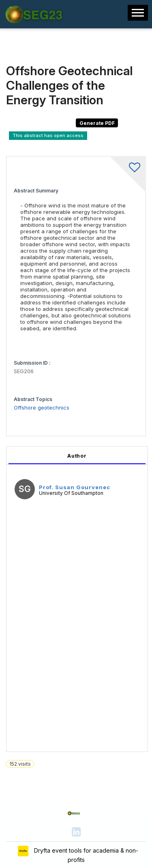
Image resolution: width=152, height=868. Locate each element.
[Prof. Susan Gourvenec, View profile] (25, 490)
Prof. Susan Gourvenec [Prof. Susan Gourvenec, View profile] (75, 487)
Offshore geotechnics (42, 408)
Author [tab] (77, 456)
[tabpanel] (77, 599)
